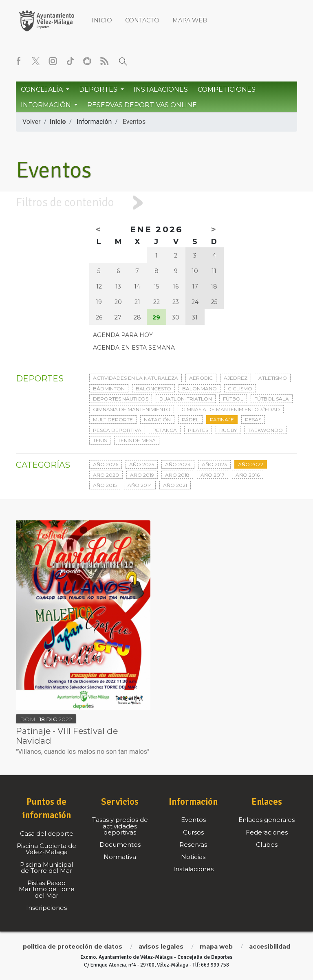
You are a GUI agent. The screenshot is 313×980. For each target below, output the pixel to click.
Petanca (165, 430)
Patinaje (222, 420)
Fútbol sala (272, 399)
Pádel (190, 420)
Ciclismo (240, 389)
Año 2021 (175, 485)
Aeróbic (201, 378)
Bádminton (109, 389)
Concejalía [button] (43, 89)
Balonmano (199, 389)
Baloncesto (153, 389)
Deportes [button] (99, 89)
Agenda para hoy (123, 335)
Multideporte (113, 420)
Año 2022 (251, 464)
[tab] (156, 203)
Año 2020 (106, 475)
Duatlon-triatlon (186, 399)
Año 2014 (140, 485)
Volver (31, 122)
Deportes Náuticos (121, 399)
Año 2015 (105, 485)
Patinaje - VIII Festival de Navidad (67, 736)
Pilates (198, 430)
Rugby (228, 430)
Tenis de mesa (137, 440)
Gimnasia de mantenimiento (132, 409)
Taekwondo (265, 430)
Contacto (142, 20)
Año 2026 (106, 464)
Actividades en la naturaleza (136, 378)
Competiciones (227, 89)
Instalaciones (161, 89)
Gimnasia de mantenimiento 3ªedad (231, 409)
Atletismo (273, 378)
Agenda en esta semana (134, 348)
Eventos (134, 122)
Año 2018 (177, 475)
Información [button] (47, 105)
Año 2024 (178, 464)
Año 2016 (248, 475)
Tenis (100, 440)
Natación (157, 420)
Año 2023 (214, 464)
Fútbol (233, 399)
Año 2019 (142, 475)
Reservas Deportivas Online (142, 105)
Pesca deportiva (117, 430)
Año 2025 (142, 464)
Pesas (253, 420)
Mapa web (190, 20)
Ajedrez (236, 378)
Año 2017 (213, 475)
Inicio (102, 20)
